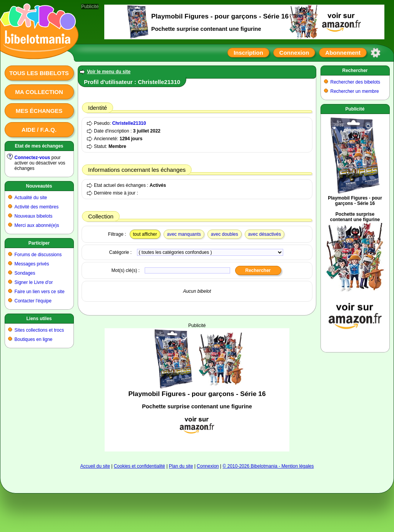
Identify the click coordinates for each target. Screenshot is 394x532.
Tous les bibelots (39, 73)
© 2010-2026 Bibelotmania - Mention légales (268, 466)
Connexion (294, 53)
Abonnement (343, 53)
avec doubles (225, 234)
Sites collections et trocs (39, 330)
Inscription (248, 53)
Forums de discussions (38, 255)
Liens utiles (39, 319)
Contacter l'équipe (33, 301)
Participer (39, 243)
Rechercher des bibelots (355, 82)
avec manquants (184, 234)
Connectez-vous (33, 158)
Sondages (25, 273)
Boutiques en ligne (34, 339)
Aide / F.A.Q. (39, 130)
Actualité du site (31, 198)
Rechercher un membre (355, 91)
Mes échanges (39, 111)
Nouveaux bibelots (34, 216)
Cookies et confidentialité (139, 466)
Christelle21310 (129, 123)
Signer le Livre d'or (34, 282)
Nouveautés (39, 186)
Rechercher (355, 70)
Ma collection (39, 92)
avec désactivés (265, 234)
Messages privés (32, 264)
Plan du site (181, 466)
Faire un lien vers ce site (40, 292)
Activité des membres (37, 207)
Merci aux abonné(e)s (37, 225)
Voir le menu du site (109, 72)
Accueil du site (95, 466)
